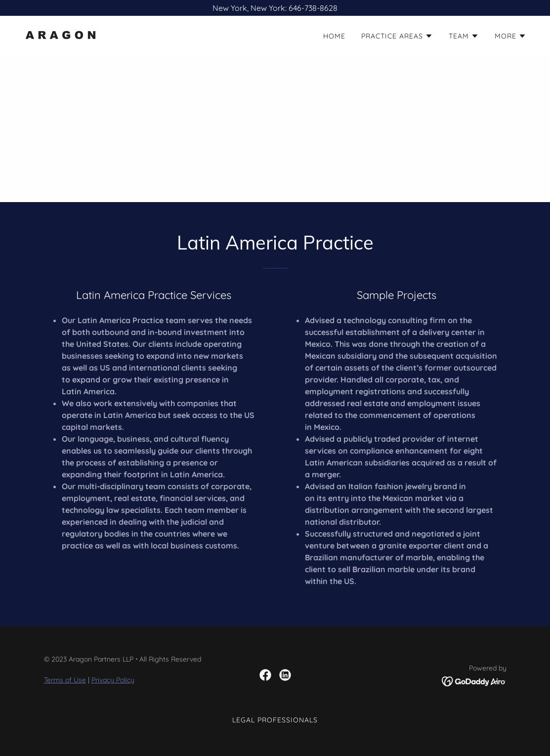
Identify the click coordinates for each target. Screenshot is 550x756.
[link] (61, 34)
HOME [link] (334, 36)
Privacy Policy (113, 680)
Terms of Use (65, 680)
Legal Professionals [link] (275, 720)
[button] (397, 36)
